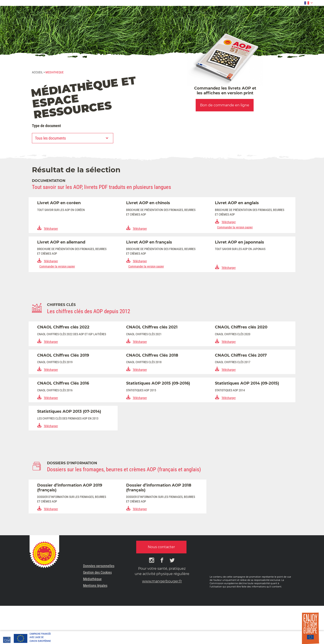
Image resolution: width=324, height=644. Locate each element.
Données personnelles (99, 566)
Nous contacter (161, 547)
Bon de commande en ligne (225, 105)
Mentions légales (95, 586)
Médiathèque (92, 579)
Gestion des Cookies (97, 572)
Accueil (37, 72)
